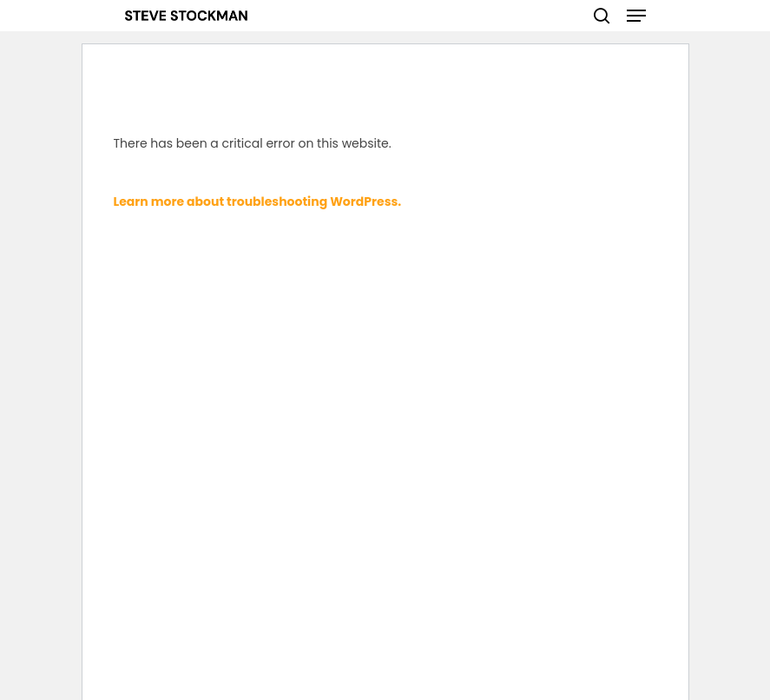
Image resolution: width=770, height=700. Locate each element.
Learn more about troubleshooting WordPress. (258, 201)
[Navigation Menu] (636, 16)
